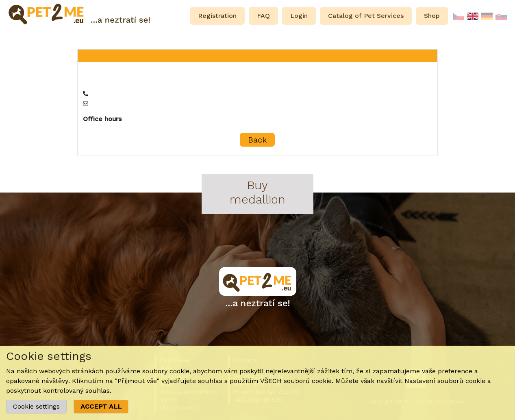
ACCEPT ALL (101, 406)
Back (257, 140)
